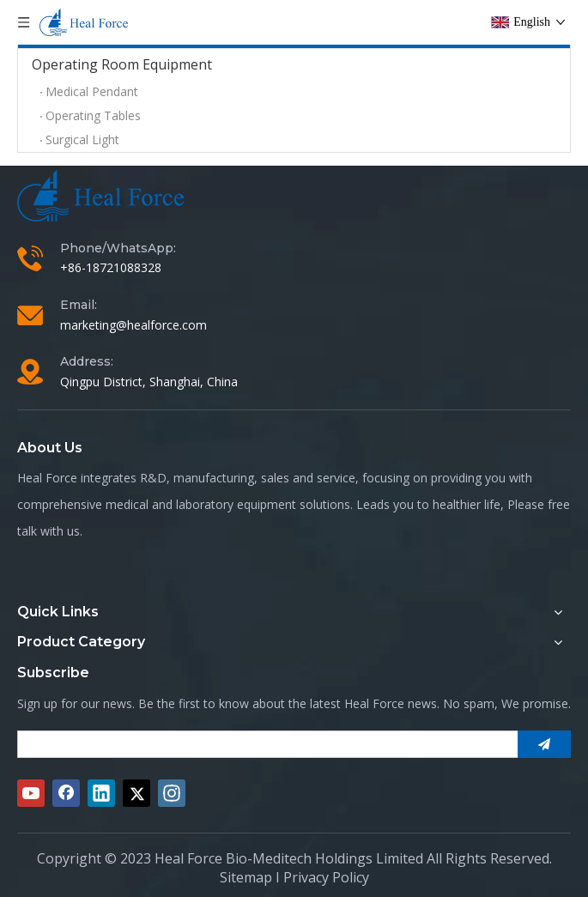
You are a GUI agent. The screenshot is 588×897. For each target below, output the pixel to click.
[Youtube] (31, 793)
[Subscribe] (544, 744)
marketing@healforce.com (133, 325)
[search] (264, 744)
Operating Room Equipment (122, 64)
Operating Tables (93, 115)
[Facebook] (66, 793)
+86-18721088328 (111, 267)
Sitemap (246, 877)
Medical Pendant (92, 91)
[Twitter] (136, 793)
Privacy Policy (326, 877)
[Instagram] (172, 793)
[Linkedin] (101, 793)
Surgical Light (82, 139)
